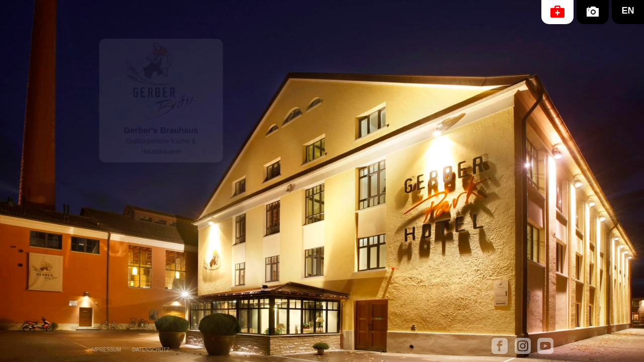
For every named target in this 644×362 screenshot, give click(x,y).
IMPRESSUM (106, 350)
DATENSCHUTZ (151, 350)
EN (628, 11)
